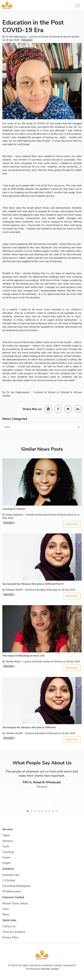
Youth (6, 846)
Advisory (8, 841)
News (6, 914)
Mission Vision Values (15, 903)
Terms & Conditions (14, 932)
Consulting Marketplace (16, 886)
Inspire (6, 857)
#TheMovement (12, 891)
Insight (6, 863)
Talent (6, 835)
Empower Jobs (11, 875)
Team (6, 909)
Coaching (8, 852)
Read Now (72, 524)
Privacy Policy (11, 937)
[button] (28, 811)
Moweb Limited (50, 969)
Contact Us (9, 926)
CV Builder (9, 880)
